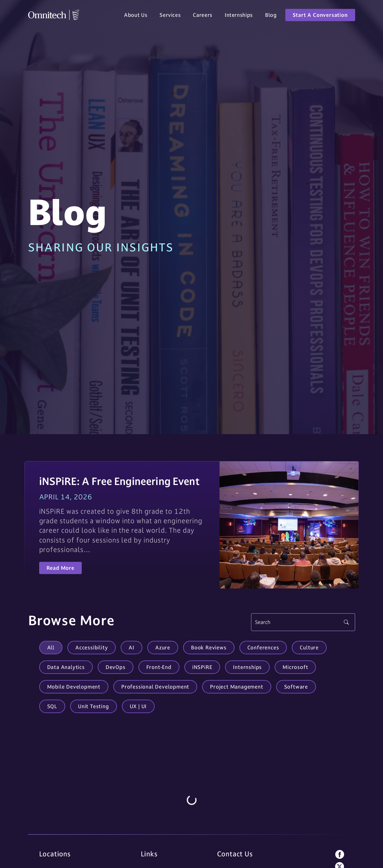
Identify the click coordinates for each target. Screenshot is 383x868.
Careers (203, 16)
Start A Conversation (320, 16)
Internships (239, 16)
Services (170, 16)
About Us (136, 16)
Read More (60, 568)
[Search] (303, 622)
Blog (271, 16)
